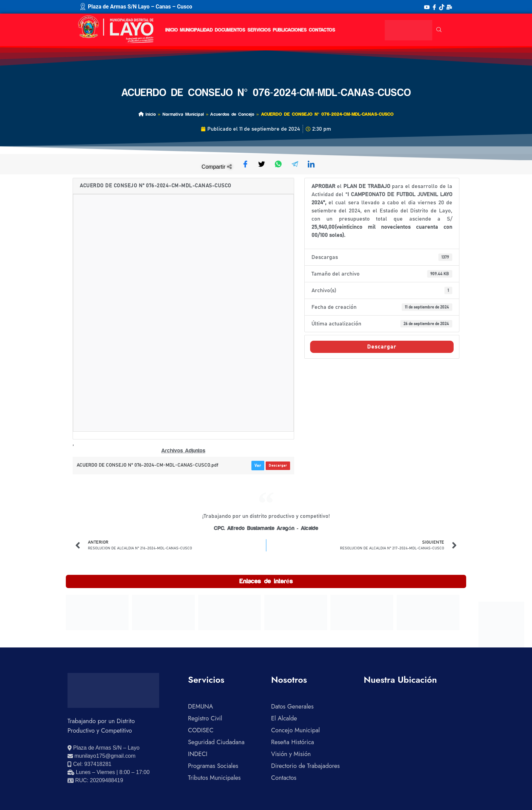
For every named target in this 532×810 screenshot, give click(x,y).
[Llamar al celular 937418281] (89, 764)
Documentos (230, 30)
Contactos (322, 30)
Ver (258, 466)
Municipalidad (196, 30)
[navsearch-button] (439, 30)
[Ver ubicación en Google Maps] (103, 748)
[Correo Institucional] (449, 7)
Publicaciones (290, 30)
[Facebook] (434, 7)
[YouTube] (427, 7)
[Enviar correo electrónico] (101, 756)
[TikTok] (442, 7)
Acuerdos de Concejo (232, 114)
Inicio (172, 30)
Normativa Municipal (183, 114)
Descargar (278, 466)
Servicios (259, 30)
